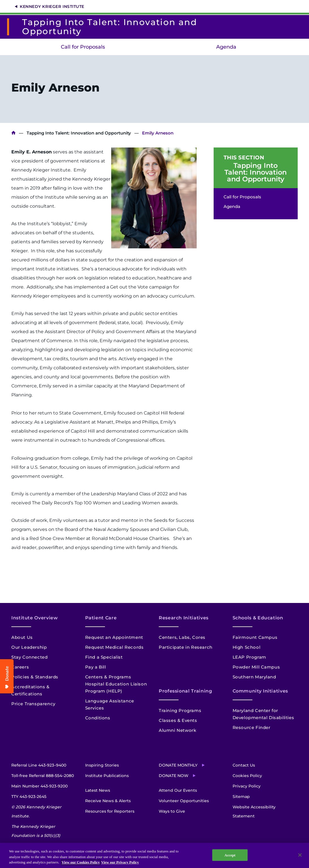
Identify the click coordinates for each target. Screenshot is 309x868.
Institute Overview (35, 618)
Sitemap (241, 797)
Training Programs (180, 710)
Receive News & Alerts (108, 801)
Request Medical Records (114, 647)
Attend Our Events (178, 790)
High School (247, 647)
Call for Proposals (83, 47)
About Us (22, 637)
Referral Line (39, 765)
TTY (29, 797)
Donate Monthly (178, 765)
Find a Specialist (104, 657)
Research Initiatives (184, 618)
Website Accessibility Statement (254, 811)
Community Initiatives (260, 691)
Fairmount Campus (255, 637)
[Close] (300, 855)
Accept (230, 855)
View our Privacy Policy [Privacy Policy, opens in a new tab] (120, 862)
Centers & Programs (108, 677)
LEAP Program (249, 657)
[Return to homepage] (10, 27)
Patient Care (101, 618)
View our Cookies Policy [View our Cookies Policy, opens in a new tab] (81, 862)
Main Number (39, 786)
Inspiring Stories (102, 765)
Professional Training (185, 691)
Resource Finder (252, 727)
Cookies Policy (247, 776)
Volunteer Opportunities (184, 801)
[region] (154, 855)
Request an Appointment (114, 637)
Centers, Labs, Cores (182, 637)
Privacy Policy (247, 786)
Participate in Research (186, 647)
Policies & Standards (35, 677)
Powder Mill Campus (256, 667)
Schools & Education (258, 618)
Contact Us (244, 765)
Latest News (98, 790)
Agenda (226, 47)
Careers (20, 667)
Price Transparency (33, 704)
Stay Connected (29, 657)
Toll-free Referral (43, 776)
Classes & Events (178, 720)
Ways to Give (172, 811)
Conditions (98, 718)
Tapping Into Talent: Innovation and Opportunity (79, 133)
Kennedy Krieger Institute (52, 6)
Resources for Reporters (110, 811)
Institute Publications (107, 776)
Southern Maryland (254, 677)
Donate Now (174, 776)
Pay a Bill (96, 667)
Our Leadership (29, 647)
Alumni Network (177, 730)
